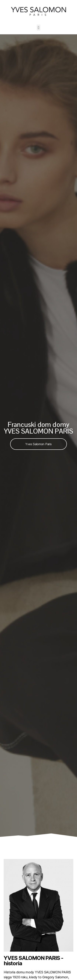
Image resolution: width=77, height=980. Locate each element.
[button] (38, 28)
